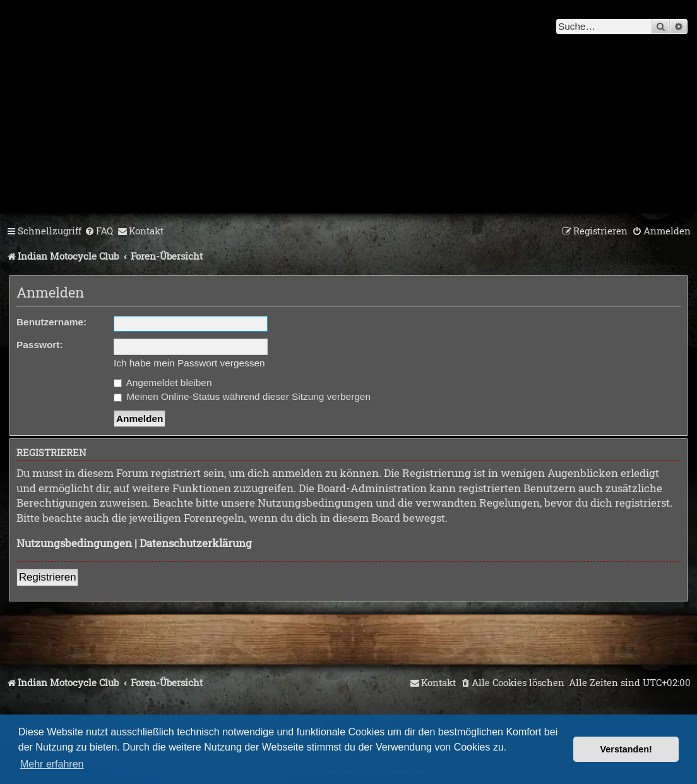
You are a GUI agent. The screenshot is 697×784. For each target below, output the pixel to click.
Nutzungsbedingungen (74, 543)
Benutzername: (51, 322)
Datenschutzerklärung (196, 543)
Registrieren (47, 577)
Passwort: (40, 345)
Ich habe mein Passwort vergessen (189, 363)
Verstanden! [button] (626, 749)
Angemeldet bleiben (163, 383)
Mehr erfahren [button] (52, 764)
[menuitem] (99, 231)
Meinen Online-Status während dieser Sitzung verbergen (242, 396)
